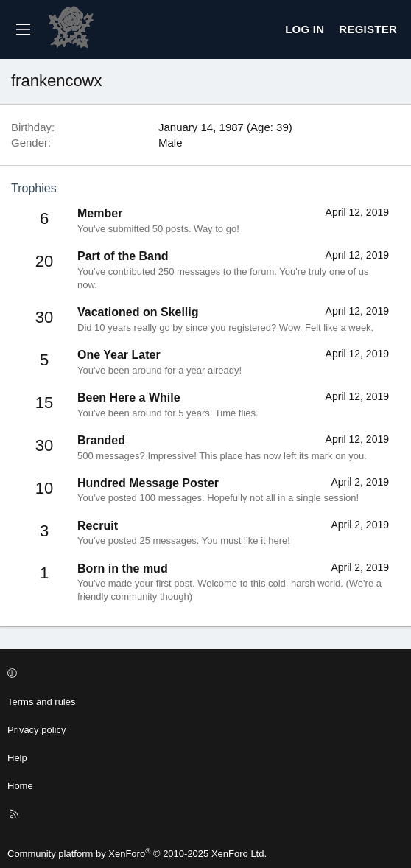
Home (20, 786)
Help (17, 758)
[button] (203, 674)
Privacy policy (36, 730)
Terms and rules (41, 702)
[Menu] (23, 29)
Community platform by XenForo (137, 854)
